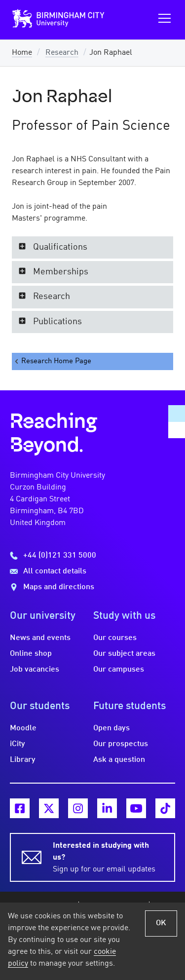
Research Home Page (52, 361)
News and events (40, 638)
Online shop (31, 654)
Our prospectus (121, 744)
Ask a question (119, 760)
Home (22, 53)
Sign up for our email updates (108, 857)
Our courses (115, 638)
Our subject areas (124, 654)
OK (161, 923)
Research (62, 53)
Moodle (23, 728)
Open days (111, 728)
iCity (18, 744)
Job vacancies (35, 670)
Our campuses (119, 670)
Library (23, 760)
